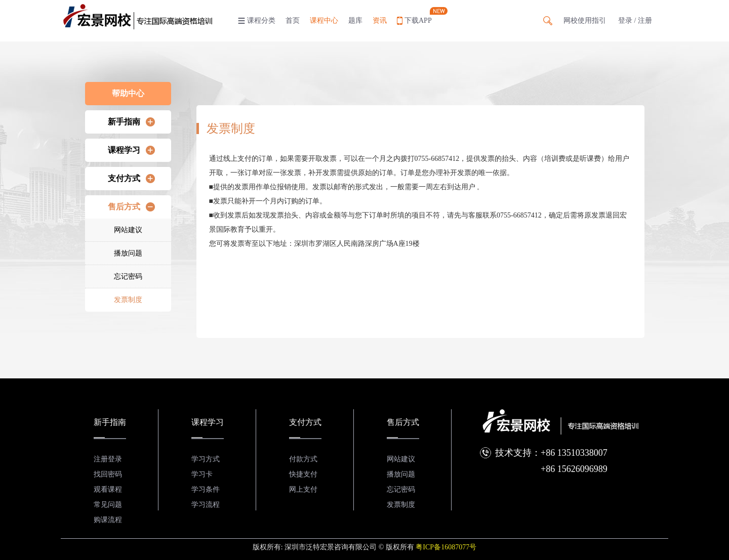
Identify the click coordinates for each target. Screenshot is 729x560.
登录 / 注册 (635, 20)
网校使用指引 (585, 20)
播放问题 (128, 253)
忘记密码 (128, 276)
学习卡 (202, 474)
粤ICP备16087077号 (446, 547)
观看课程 (108, 489)
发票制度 (128, 300)
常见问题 (108, 505)
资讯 (380, 20)
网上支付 (303, 489)
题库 (355, 20)
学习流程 (206, 505)
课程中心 (324, 20)
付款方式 (303, 459)
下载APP (418, 20)
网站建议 (128, 230)
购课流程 (108, 520)
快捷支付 (303, 474)
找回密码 (108, 474)
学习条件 (206, 489)
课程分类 (261, 20)
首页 (293, 20)
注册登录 (108, 459)
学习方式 (206, 459)
